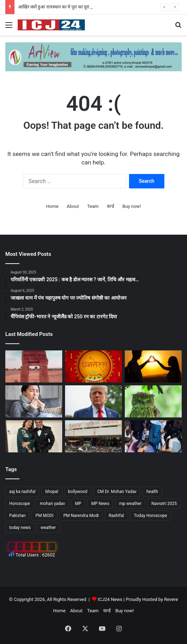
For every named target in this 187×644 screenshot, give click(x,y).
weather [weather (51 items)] (48, 528)
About (73, 206)
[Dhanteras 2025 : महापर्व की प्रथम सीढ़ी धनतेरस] (93, 366)
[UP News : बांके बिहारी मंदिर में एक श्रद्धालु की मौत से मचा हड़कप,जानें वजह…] (153, 436)
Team (93, 206)
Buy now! (132, 206)
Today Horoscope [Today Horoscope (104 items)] (151, 516)
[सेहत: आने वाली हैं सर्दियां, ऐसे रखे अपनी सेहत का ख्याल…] (34, 401)
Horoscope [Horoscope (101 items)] (20, 504)
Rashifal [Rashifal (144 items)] (116, 516)
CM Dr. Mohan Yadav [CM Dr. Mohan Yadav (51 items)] (117, 492)
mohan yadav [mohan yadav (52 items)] (52, 504)
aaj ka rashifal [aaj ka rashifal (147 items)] (22, 492)
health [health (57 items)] (152, 492)
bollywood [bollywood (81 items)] (78, 492)
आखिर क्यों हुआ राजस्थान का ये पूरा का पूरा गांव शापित (63, 7)
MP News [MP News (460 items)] (100, 504)
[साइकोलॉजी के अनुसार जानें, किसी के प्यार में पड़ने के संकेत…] (153, 366)
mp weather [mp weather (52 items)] (130, 504)
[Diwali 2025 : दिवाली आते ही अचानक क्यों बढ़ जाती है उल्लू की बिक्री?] (153, 401)
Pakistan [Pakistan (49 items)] (17, 516)
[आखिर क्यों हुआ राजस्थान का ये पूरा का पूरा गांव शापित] (34, 366)
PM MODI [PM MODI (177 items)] (44, 516)
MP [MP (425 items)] (78, 504)
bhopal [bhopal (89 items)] (52, 492)
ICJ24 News (110, 599)
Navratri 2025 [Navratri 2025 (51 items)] (164, 504)
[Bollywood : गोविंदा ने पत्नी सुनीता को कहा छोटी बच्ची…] (34, 436)
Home (52, 206)
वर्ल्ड (110, 206)
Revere (171, 599)
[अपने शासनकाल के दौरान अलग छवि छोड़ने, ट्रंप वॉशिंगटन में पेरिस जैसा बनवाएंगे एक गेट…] (93, 401)
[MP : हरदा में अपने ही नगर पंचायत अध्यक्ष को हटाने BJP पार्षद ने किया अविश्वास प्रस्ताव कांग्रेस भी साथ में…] (93, 436)
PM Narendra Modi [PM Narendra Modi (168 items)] (81, 516)
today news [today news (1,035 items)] (20, 528)
